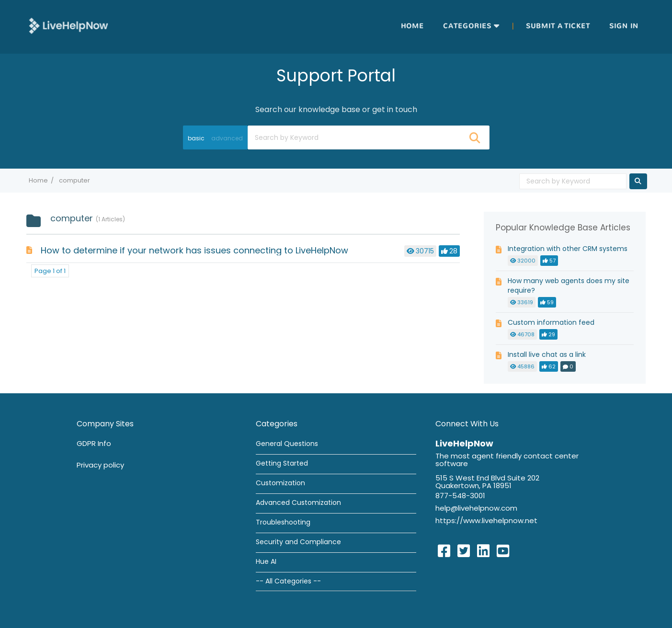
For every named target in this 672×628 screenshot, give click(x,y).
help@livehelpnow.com (476, 508)
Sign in (624, 26)
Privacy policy (100, 465)
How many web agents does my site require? (569, 285)
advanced (227, 138)
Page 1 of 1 (50, 271)
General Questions (287, 444)
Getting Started (282, 463)
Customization (280, 483)
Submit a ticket (558, 26)
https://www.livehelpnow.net (486, 520)
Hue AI (266, 561)
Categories (467, 26)
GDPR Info (94, 443)
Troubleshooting (283, 522)
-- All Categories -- (288, 581)
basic (196, 138)
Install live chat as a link (547, 354)
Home (412, 26)
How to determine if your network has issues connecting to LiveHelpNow (194, 250)
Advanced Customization (298, 502)
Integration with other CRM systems (568, 249)
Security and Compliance (298, 542)
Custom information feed (551, 322)
